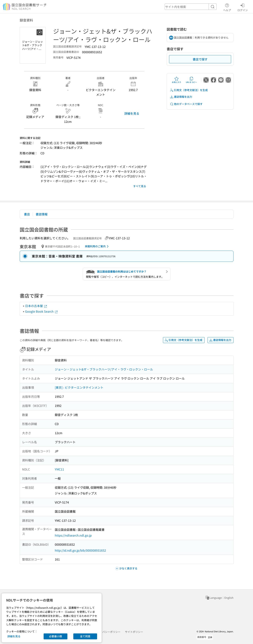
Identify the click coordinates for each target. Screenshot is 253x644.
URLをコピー (191, 80)
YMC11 (59, 469)
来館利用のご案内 (97, 246)
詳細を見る (132, 113)
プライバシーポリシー (107, 632)
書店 (27, 214)
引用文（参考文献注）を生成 (189, 90)
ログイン (243, 7)
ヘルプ (227, 7)
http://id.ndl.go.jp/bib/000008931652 (80, 550)
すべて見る (140, 186)
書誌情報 (42, 214)
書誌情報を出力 (181, 97)
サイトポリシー (134, 632)
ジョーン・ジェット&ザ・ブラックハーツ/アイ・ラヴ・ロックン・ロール (104, 369)
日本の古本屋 (36, 306)
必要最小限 (56, 636)
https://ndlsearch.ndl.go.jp (73, 535)
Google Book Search (42, 311)
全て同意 (85, 636)
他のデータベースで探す (186, 104)
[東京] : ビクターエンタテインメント (79, 387)
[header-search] (191, 7)
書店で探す (200, 59)
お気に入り (177, 80)
